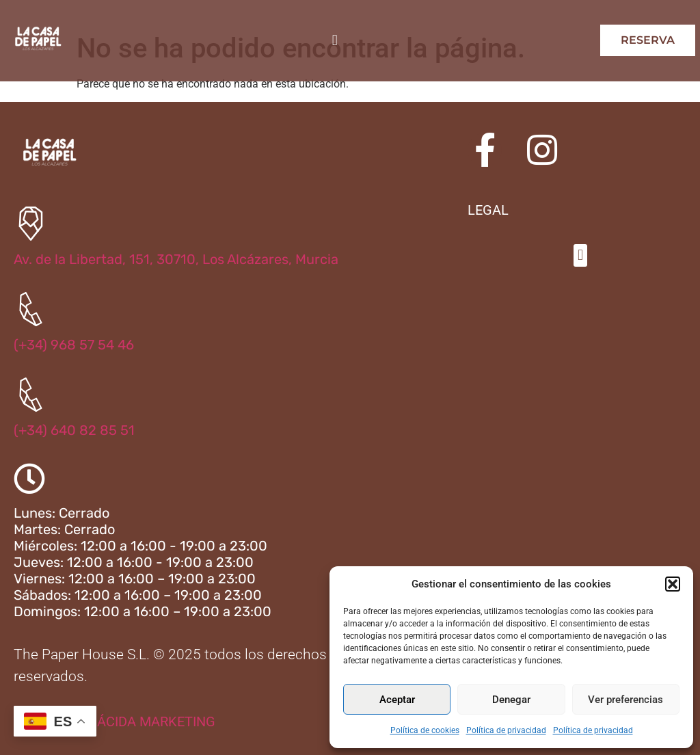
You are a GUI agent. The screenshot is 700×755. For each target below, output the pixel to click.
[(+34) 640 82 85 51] (31, 395)
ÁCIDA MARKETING (156, 721)
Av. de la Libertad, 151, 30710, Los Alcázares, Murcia (176, 259)
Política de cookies (425, 730)
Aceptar (397, 700)
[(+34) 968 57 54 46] (31, 309)
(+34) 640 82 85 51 (74, 430)
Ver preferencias (625, 700)
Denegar (511, 700)
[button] (673, 584)
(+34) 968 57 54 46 (74, 345)
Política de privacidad (506, 730)
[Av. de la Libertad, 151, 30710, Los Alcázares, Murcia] (31, 224)
